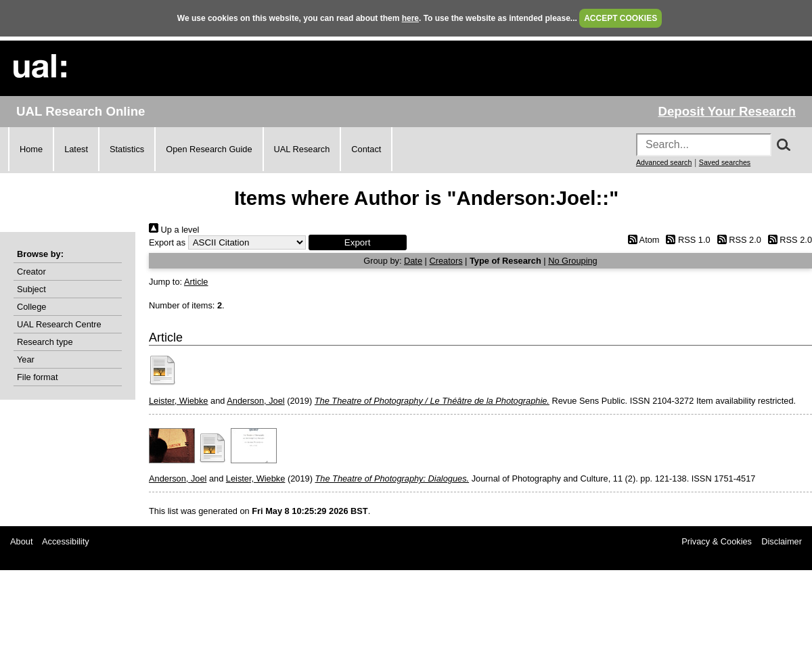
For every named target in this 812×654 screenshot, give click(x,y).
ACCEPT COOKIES (621, 18)
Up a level (174, 230)
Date (413, 261)
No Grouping (573, 261)
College (31, 307)
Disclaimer (782, 541)
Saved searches (725, 162)
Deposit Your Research (727, 111)
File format (37, 377)
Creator (31, 272)
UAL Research (302, 149)
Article (196, 282)
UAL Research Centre (59, 324)
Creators (446, 261)
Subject (31, 289)
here (410, 18)
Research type (45, 342)
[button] (358, 242)
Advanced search (664, 162)
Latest (76, 149)
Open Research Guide (209, 149)
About (21, 541)
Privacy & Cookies (717, 541)
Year (26, 359)
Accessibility (66, 541)
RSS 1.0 (686, 240)
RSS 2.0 (737, 240)
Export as (167, 242)
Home (31, 149)
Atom (641, 240)
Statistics (127, 149)
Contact (366, 149)
